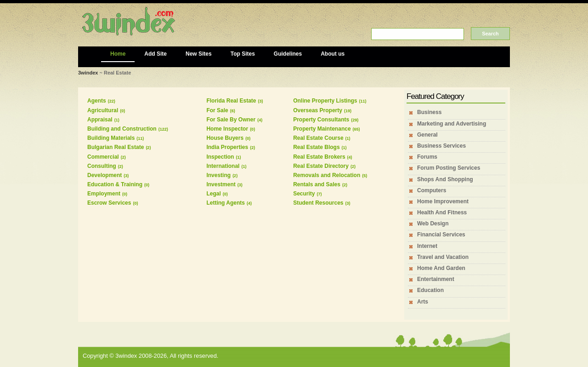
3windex (88, 73)
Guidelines (288, 54)
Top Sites (243, 54)
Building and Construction (122, 129)
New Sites (199, 54)
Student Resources (318, 203)
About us (333, 54)
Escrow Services (109, 203)
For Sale (217, 110)
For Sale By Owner (231, 120)
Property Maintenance (322, 129)
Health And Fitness (442, 212)
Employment (104, 194)
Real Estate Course (318, 138)
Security (304, 194)
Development (105, 175)
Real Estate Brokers (319, 157)
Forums (427, 157)
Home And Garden (441, 268)
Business (429, 112)
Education (430, 290)
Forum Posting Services (449, 168)
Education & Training (115, 184)
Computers (432, 190)
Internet (427, 246)
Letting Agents (226, 203)
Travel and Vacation (443, 257)
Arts (423, 302)
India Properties (227, 147)
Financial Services (441, 235)
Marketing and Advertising (452, 124)
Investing (218, 175)
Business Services (441, 146)
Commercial (103, 157)
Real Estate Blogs (316, 147)
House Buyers (225, 138)
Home (118, 54)
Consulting (102, 166)
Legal (213, 194)
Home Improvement (443, 201)
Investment (221, 184)
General (427, 135)
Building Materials (111, 138)
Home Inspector (227, 129)
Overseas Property (318, 110)
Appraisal (100, 120)
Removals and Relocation (327, 175)
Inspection (220, 157)
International (223, 166)
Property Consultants (321, 120)
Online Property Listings (325, 101)
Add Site (155, 54)
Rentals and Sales (317, 184)
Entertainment (436, 279)
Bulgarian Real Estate (116, 147)
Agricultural (103, 110)
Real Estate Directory (321, 166)
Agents (97, 101)
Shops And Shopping (445, 179)
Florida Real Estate (231, 101)
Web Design (433, 224)
